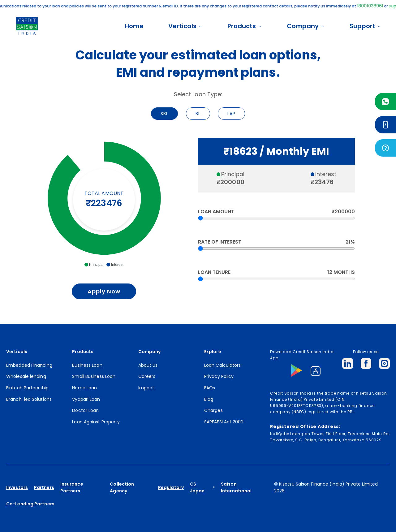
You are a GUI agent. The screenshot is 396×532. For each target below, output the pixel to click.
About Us (148, 365)
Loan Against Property (96, 422)
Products (245, 26)
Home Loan (84, 388)
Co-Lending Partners (30, 504)
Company (306, 26)
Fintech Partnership (27, 388)
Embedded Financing (29, 365)
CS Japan (197, 487)
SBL (164, 114)
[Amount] (276, 218)
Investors (17, 487)
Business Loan (87, 365)
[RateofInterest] (276, 249)
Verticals (185, 26)
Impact (146, 388)
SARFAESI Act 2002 (224, 422)
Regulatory (171, 487)
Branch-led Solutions (29, 399)
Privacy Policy (219, 376)
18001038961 (377, 6)
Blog (209, 399)
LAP (231, 114)
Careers (147, 376)
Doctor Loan (85, 410)
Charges (213, 410)
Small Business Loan (94, 376)
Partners (44, 487)
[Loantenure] (276, 279)
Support (366, 26)
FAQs (210, 388)
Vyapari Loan (86, 399)
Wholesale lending (26, 376)
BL (198, 114)
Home (134, 26)
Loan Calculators (223, 365)
